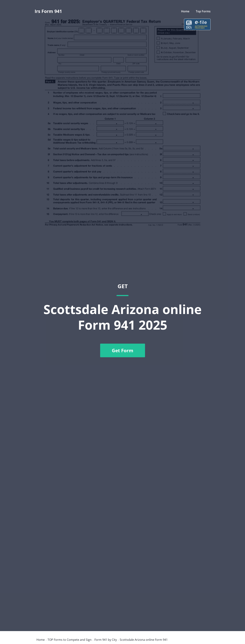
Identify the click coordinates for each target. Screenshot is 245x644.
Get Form (123, 350)
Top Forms (203, 11)
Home (185, 11)
